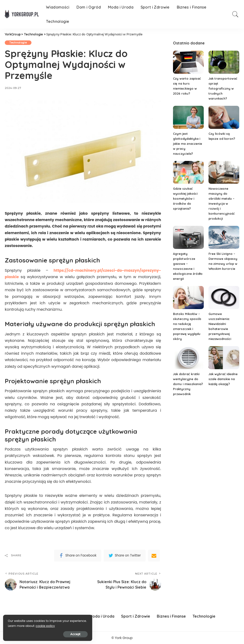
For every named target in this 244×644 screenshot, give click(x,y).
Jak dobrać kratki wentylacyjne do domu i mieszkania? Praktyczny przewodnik (188, 384)
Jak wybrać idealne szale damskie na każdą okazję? (223, 379)
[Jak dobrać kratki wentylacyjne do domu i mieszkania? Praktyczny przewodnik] (188, 358)
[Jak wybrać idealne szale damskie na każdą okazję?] (224, 358)
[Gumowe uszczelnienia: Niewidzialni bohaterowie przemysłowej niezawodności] (224, 298)
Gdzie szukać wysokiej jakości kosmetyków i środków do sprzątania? (186, 199)
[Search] (235, 14)
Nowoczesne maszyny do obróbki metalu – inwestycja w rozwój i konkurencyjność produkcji (222, 203)
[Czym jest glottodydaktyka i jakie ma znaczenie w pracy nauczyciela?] (188, 117)
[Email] (154, 555)
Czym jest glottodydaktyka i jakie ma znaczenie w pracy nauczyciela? (188, 144)
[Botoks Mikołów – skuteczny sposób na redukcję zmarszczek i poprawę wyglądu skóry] (188, 298)
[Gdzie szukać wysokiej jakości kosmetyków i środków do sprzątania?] (188, 172)
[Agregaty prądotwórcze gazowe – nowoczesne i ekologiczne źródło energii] (188, 237)
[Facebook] (78, 555)
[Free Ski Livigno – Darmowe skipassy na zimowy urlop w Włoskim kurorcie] (224, 237)
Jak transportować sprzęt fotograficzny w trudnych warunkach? (223, 88)
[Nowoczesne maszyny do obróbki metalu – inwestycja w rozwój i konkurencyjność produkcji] (224, 172)
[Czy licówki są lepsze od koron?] (224, 117)
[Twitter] (125, 555)
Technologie (18, 43)
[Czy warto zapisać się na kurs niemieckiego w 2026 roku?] (188, 62)
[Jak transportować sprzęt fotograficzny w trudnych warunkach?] (224, 62)
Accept (58, 634)
